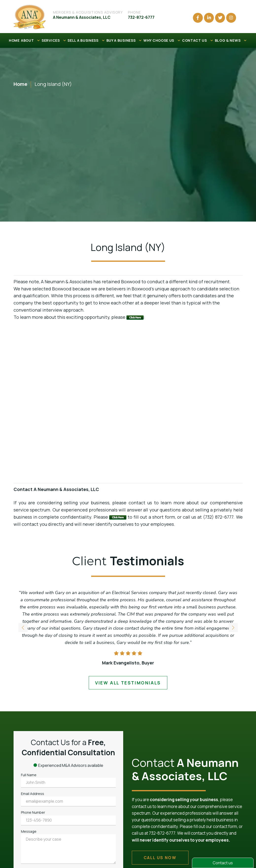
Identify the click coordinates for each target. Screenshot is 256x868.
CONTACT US (198, 40)
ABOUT (31, 40)
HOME (14, 40)
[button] (233, 628)
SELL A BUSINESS (86, 40)
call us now (160, 858)
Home (20, 84)
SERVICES (54, 40)
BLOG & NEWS (231, 40)
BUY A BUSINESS (124, 40)
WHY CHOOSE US (162, 40)
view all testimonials (128, 683)
